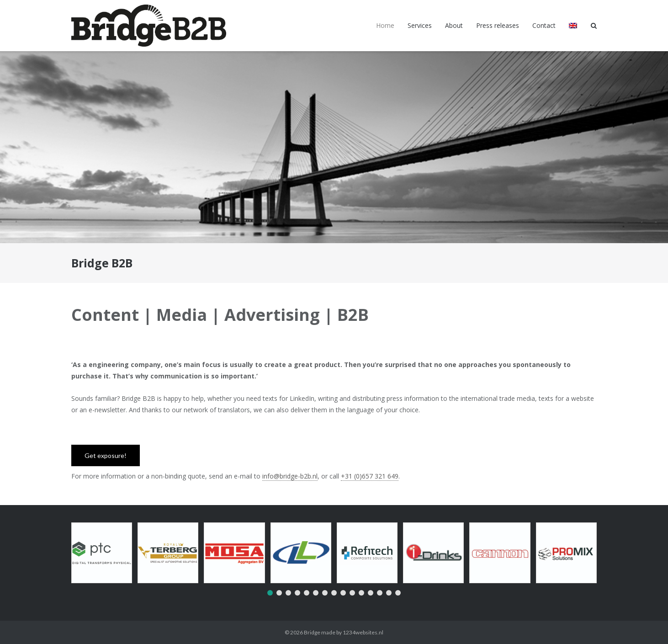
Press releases (498, 25)
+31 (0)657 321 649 (370, 476)
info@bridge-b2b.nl (290, 476)
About (454, 25)
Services (420, 25)
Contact (544, 25)
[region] (334, 147)
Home (385, 25)
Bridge (312, 632)
